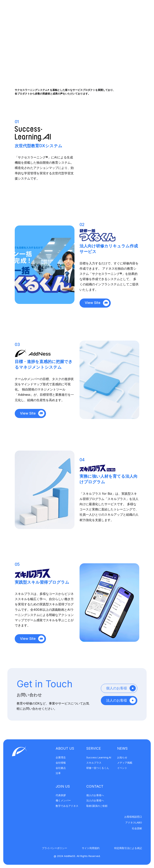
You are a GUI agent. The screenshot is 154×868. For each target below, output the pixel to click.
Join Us (63, 786)
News (122, 748)
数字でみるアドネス (67, 806)
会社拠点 (61, 768)
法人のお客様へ (95, 800)
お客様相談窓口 (133, 817)
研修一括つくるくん (98, 768)
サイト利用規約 (91, 848)
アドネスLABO (134, 822)
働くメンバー (63, 800)
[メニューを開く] (141, 10)
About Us (65, 748)
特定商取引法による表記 (128, 848)
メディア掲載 (125, 763)
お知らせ (122, 757)
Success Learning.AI (99, 757)
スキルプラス (94, 763)
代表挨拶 (61, 795)
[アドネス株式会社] (31, 10)
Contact (95, 786)
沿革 (58, 773)
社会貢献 (137, 828)
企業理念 (61, 757)
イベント (122, 768)
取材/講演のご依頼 (97, 806)
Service (94, 748)
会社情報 (61, 763)
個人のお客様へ (95, 795)
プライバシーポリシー (55, 848)
